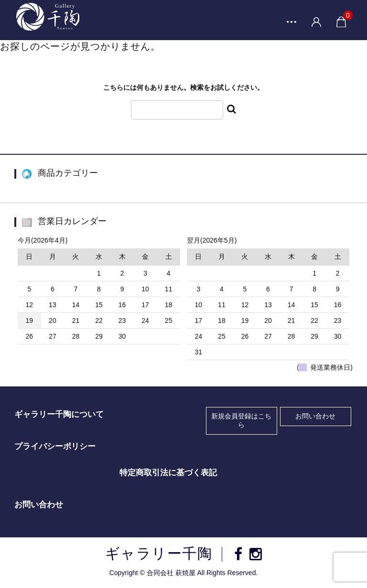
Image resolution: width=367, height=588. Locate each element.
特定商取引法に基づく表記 (168, 474)
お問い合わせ (315, 417)
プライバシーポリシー (55, 447)
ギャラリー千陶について (59, 415)
